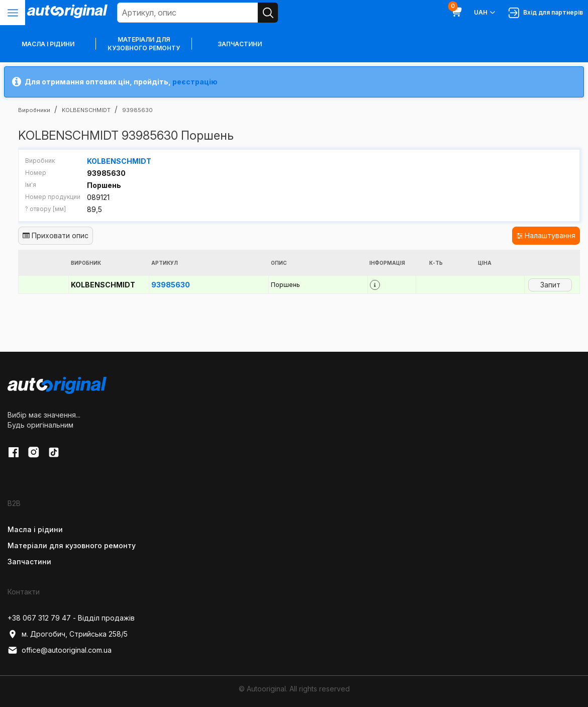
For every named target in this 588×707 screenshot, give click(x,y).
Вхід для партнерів (546, 13)
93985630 (171, 285)
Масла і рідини (35, 529)
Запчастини (240, 44)
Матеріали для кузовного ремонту (144, 44)
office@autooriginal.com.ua (60, 650)
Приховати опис (56, 235)
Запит (550, 285)
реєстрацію (195, 82)
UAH (485, 13)
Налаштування (546, 235)
